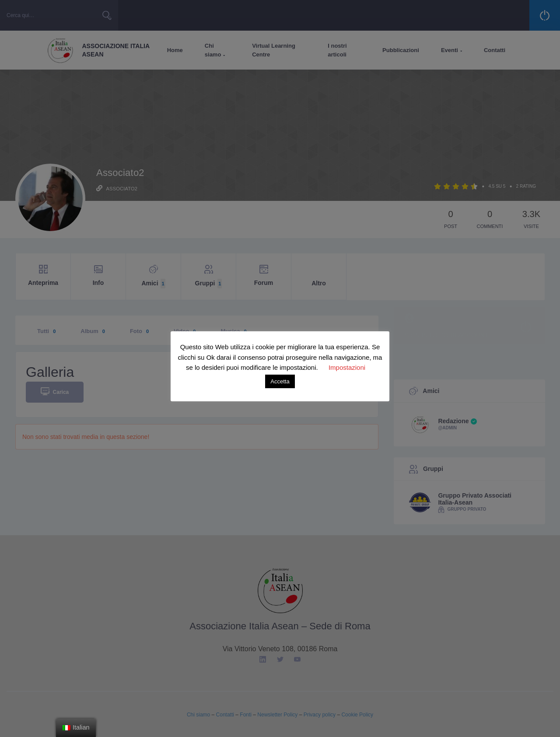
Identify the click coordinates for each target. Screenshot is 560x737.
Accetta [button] (280, 381)
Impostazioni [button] (347, 367)
